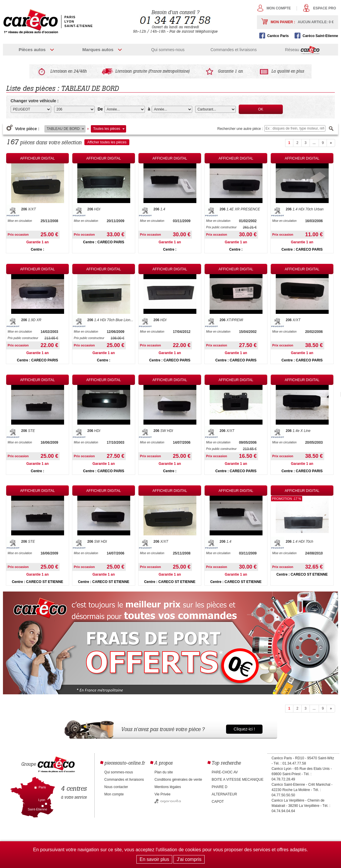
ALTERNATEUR (224, 794)
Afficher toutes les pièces (107, 142)
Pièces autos (32, 50)
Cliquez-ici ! (244, 729)
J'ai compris (189, 859)
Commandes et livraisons (234, 50)
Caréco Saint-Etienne (320, 36)
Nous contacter (116, 787)
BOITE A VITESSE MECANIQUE (238, 780)
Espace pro (325, 8)
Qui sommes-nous (168, 50)
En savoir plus (154, 859)
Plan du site (164, 772)
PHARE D (219, 787)
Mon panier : (302, 22)
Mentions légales (168, 787)
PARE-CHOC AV (225, 772)
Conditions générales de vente (178, 780)
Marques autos (98, 50)
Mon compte (279, 8)
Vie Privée (162, 794)
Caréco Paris (278, 36)
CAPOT (218, 802)
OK (261, 109)
